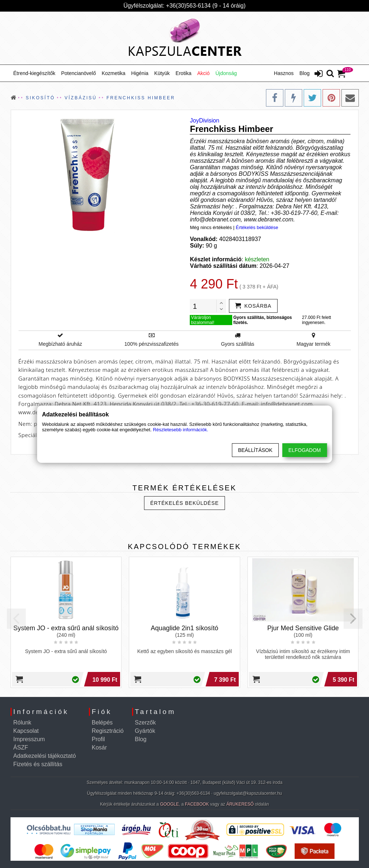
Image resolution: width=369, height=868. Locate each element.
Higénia (140, 73)
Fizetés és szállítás (38, 764)
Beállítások (255, 450)
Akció (203, 73)
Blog (304, 73)
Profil (98, 739)
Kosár (99, 747)
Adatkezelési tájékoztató (45, 756)
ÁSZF (21, 747)
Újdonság (226, 73)
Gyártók (145, 731)
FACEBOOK (197, 804)
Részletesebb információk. (180, 430)
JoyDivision (204, 121)
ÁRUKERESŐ (240, 804)
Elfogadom (305, 450)
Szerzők (145, 722)
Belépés (102, 722)
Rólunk (22, 722)
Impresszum (29, 739)
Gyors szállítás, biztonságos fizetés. (263, 320)
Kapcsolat (26, 731)
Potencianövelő (78, 73)
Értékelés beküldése (257, 227)
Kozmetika (113, 73)
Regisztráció (108, 731)
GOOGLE (169, 804)
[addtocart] (253, 306)
